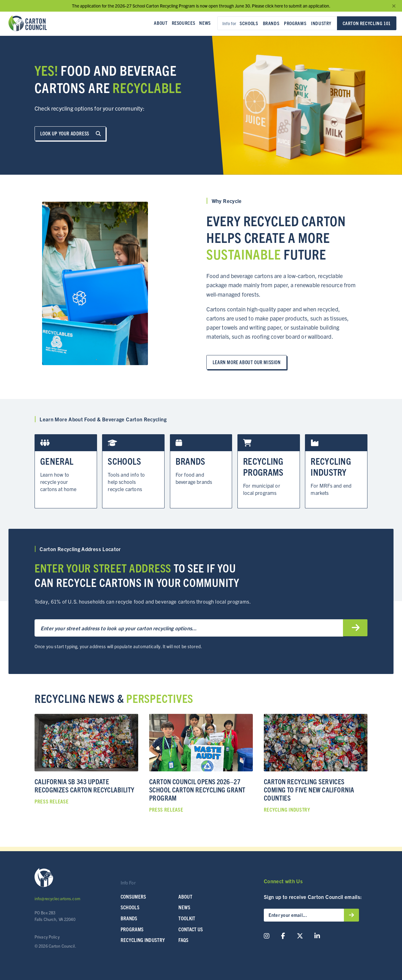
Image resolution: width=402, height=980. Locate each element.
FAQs (183, 939)
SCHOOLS (130, 906)
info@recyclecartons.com (57, 898)
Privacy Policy (47, 936)
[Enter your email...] (304, 914)
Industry (321, 23)
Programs (295, 23)
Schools (249, 23)
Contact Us (191, 928)
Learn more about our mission (247, 361)
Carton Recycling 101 (367, 23)
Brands (271, 23)
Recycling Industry (143, 939)
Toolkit (187, 917)
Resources (184, 23)
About (161, 23)
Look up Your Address (70, 133)
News (205, 23)
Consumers (133, 895)
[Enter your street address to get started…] (189, 627)
